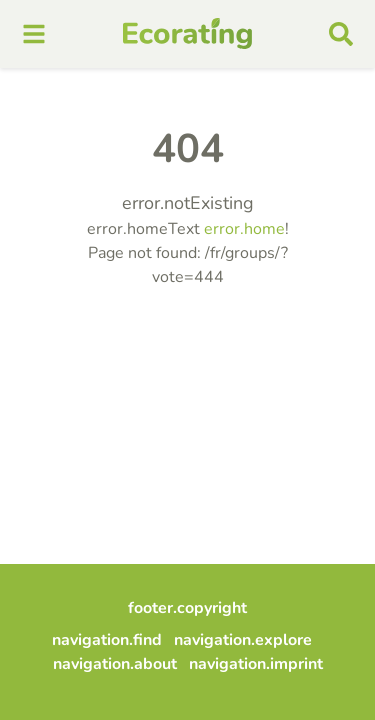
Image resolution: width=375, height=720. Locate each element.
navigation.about (115, 664)
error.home (244, 229)
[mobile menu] (34, 34)
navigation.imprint (256, 664)
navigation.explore (243, 640)
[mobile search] (341, 34)
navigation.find (107, 640)
